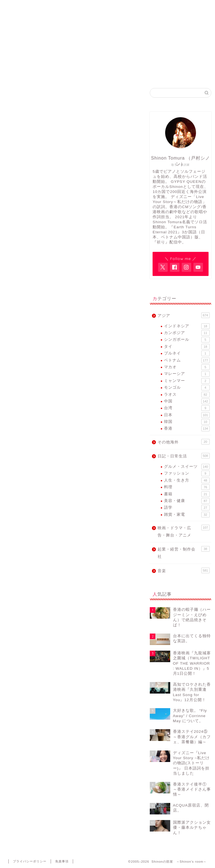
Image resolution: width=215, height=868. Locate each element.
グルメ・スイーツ (187, 467)
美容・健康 (187, 501)
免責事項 (62, 861)
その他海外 (184, 442)
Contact (184, 74)
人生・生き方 (187, 480)
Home (31, 74)
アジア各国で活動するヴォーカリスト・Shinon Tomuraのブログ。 (107, 44)
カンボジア (187, 333)
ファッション (187, 473)
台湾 (187, 408)
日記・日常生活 (184, 456)
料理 (187, 487)
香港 (187, 429)
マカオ (187, 367)
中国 (187, 401)
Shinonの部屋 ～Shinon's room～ (108, 17)
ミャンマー (187, 381)
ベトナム (187, 360)
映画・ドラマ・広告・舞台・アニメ (184, 531)
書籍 (187, 494)
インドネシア (187, 326)
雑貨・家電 (187, 515)
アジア (184, 315)
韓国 (187, 422)
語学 (187, 508)
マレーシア (187, 374)
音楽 (184, 570)
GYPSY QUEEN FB (133, 74)
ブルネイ (187, 353)
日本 (187, 415)
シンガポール (187, 340)
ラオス (187, 395)
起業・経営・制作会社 (184, 552)
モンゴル (187, 388)
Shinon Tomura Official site (81, 76)
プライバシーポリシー (30, 861)
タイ (187, 347)
